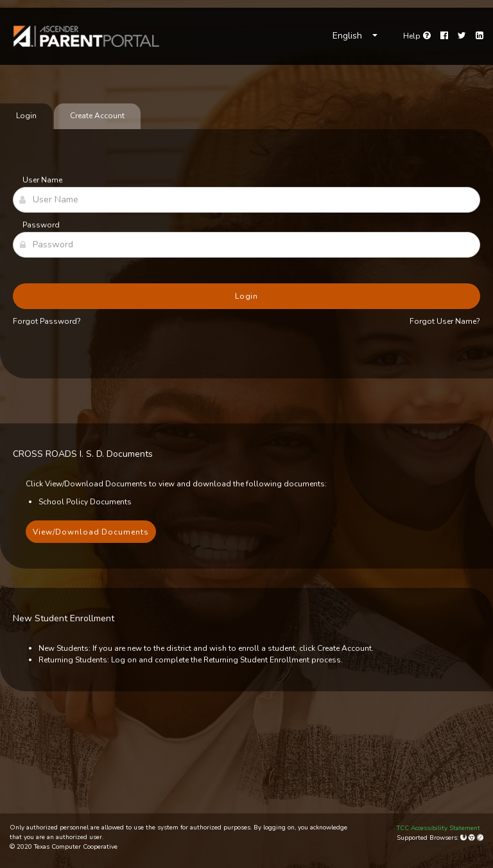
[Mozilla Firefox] (464, 838)
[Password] (246, 245)
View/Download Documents (91, 532)
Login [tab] (26, 116)
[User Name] (246, 200)
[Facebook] (444, 36)
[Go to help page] (417, 36)
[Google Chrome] (473, 838)
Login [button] (247, 296)
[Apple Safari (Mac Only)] (480, 838)
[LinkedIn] (480, 36)
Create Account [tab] (97, 116)
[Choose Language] (355, 36)
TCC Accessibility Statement (438, 828)
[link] (87, 36)
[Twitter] (462, 36)
